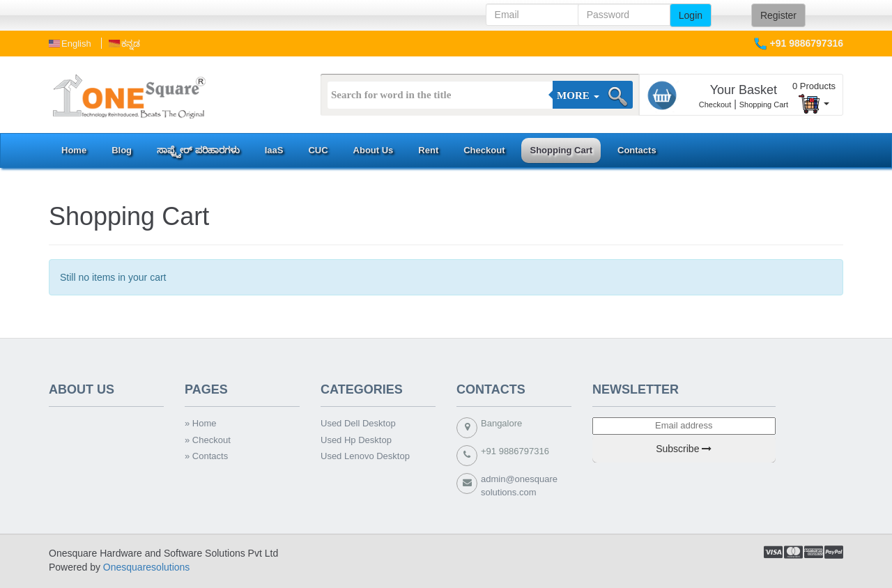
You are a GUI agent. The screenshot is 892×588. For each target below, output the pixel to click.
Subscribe (684, 449)
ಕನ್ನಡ (131, 44)
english (76, 44)
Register (778, 15)
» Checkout (208, 440)
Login (691, 15)
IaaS (274, 150)
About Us (374, 150)
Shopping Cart (764, 105)
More (578, 95)
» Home (201, 423)
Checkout (715, 105)
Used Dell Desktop (358, 423)
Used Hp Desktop (356, 440)
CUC (318, 150)
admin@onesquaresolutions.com (519, 486)
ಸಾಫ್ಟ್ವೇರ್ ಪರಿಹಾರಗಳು (198, 150)
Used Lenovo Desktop (365, 456)
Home (74, 150)
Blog (122, 150)
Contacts (637, 150)
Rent (428, 150)
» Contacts (206, 456)
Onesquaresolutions (147, 567)
